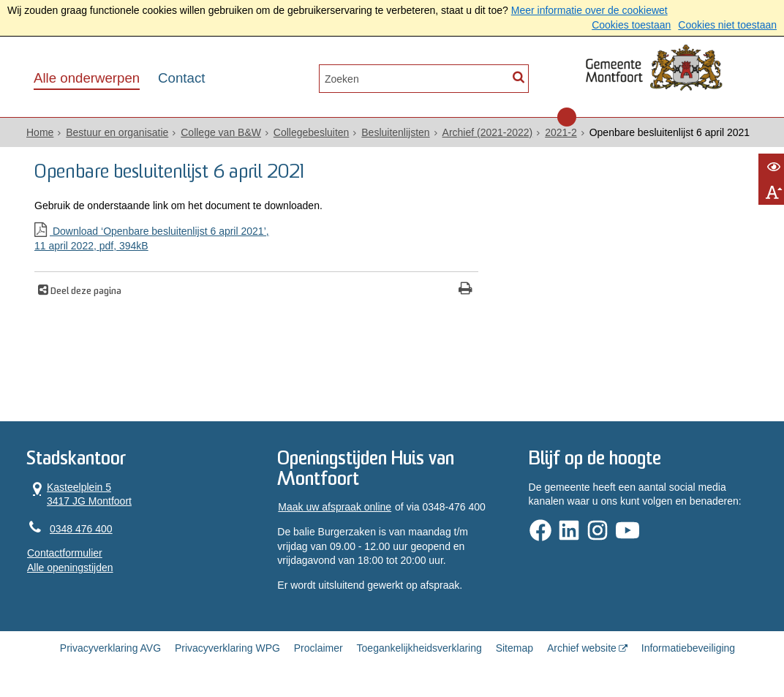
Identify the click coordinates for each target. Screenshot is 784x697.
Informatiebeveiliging (688, 648)
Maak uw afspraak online (335, 507)
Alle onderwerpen (87, 78)
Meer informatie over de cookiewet (589, 10)
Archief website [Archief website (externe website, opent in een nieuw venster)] (582, 648)
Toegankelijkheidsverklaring (419, 648)
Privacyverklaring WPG (227, 648)
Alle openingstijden (70, 568)
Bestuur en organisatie (117, 132)
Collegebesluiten (312, 132)
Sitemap (514, 648)
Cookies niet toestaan (727, 25)
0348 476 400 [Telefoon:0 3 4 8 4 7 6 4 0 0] (81, 529)
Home (40, 132)
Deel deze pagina (85, 292)
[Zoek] (518, 77)
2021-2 (561, 132)
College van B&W (221, 132)
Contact (181, 78)
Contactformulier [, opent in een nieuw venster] (65, 553)
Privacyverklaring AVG (110, 648)
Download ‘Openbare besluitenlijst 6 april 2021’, (256, 239)
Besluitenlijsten (395, 132)
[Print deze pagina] (465, 290)
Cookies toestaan (631, 25)
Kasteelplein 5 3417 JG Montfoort (79, 494)
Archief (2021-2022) (488, 132)
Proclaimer (318, 648)
